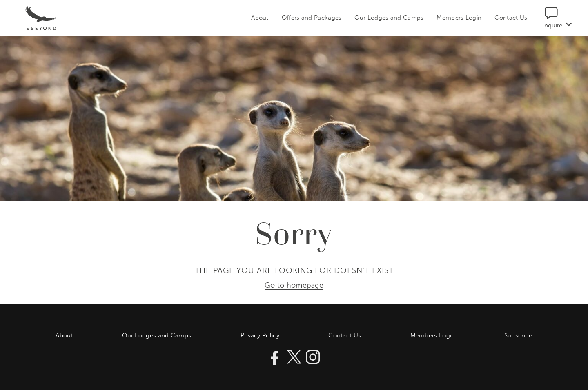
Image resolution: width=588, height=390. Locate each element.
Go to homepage (294, 286)
